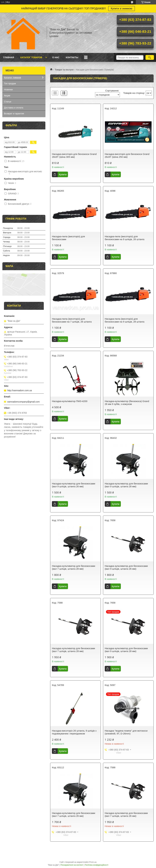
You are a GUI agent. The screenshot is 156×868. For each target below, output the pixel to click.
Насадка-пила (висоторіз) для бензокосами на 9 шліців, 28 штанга (125, 320)
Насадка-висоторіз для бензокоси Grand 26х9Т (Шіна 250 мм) (127, 155)
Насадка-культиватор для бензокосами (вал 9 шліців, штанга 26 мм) (73, 485)
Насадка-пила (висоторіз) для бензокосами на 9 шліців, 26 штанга (125, 238)
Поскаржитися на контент (72, 865)
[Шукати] (150, 57)
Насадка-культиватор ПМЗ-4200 (70, 401)
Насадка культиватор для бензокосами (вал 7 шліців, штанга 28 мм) (73, 650)
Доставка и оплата (14, 108)
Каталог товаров (31, 57)
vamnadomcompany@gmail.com (23, 402)
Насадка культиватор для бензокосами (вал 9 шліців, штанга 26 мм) (126, 567)
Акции (7, 96)
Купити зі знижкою (122, 9)
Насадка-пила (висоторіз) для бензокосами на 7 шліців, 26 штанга (72, 320)
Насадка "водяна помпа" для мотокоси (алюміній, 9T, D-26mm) (126, 732)
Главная (9, 57)
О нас (56, 57)
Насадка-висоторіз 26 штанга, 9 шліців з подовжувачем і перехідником (74, 732)
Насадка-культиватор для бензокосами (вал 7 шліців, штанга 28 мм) (73, 567)
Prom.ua (93, 862)
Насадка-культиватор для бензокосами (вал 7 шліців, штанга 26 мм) (73, 814)
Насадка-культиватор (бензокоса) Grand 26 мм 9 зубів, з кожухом (127, 403)
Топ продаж (10, 83)
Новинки (8, 90)
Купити (63, 174)
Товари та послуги (64, 70)
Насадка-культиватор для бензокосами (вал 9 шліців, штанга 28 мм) (126, 485)
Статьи (8, 102)
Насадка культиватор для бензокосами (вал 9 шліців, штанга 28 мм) (126, 650)
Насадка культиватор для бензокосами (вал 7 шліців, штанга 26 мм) (126, 814)
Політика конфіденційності (96, 865)
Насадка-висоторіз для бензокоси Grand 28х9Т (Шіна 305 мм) (74, 155)
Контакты (72, 57)
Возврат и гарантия (14, 114)
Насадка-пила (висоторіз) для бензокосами (68, 238)
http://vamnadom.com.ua (20, 390)
